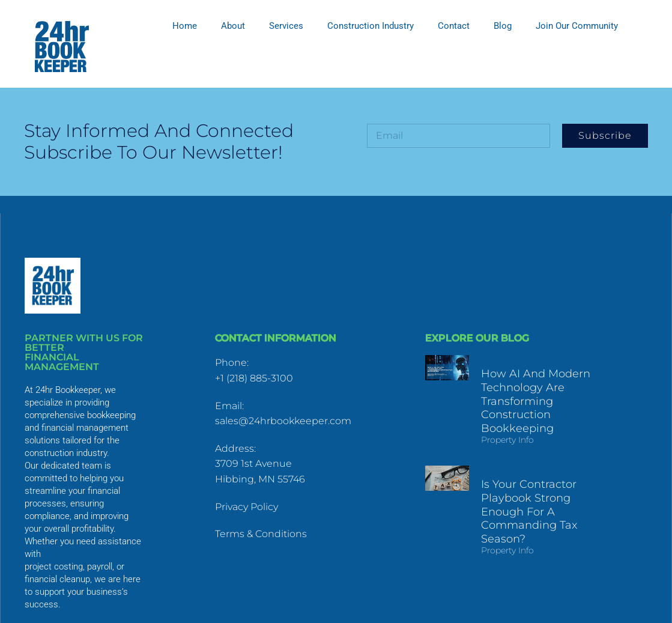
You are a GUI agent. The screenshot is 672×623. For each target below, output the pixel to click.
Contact (454, 26)
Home (185, 26)
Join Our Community (577, 26)
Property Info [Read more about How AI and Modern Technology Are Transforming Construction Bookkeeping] (505, 437)
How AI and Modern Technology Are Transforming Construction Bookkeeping (533, 399)
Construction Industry (371, 26)
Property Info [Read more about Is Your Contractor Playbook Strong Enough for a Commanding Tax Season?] (505, 532)
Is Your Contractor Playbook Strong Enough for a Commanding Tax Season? (546, 500)
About (233, 26)
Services (286, 26)
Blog (503, 26)
